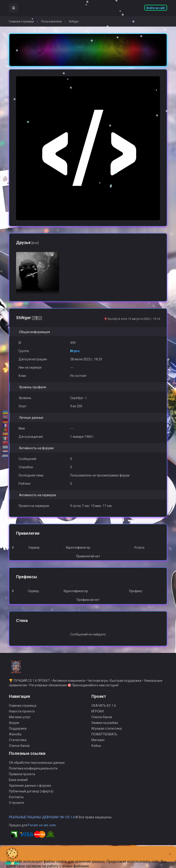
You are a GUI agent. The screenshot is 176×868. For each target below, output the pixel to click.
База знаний (18, 783)
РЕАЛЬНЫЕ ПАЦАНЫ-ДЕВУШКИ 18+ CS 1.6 (42, 820)
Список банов (19, 749)
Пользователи (51, 21)
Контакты (16, 800)
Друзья (27, 242)
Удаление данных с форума (30, 789)
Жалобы (15, 737)
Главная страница (21, 21)
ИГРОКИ (98, 714)
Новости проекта (22, 714)
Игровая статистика (107, 731)
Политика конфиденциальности (33, 771)
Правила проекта (22, 777)
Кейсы (96, 749)
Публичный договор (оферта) (31, 794)
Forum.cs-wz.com (42, 828)
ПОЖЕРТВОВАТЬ (104, 737)
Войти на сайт (156, 8)
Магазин (98, 743)
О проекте (16, 806)
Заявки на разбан (105, 726)
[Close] (170, 850)
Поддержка (18, 731)
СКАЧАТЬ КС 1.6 (104, 709)
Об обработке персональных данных (37, 766)
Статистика (18, 743)
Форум (14, 726)
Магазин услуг (20, 720)
